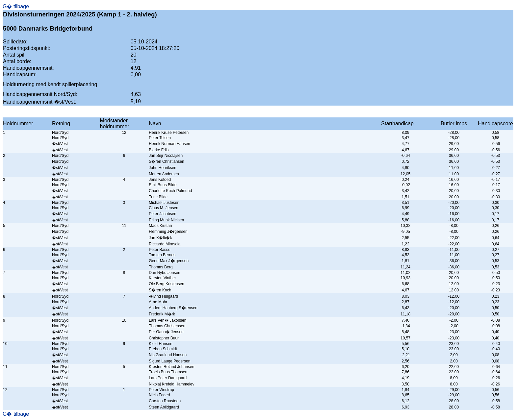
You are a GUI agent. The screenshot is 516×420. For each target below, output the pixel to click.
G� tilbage (16, 6)
